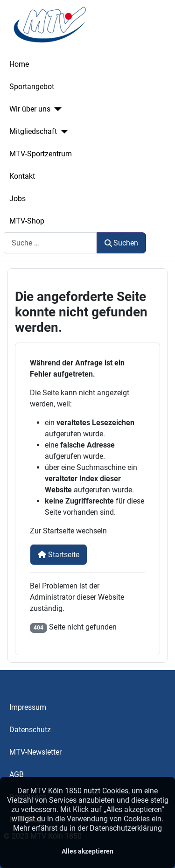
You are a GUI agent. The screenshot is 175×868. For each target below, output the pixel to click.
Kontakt (22, 176)
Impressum (28, 707)
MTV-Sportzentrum (41, 154)
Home (19, 64)
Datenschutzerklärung (126, 828)
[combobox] (50, 243)
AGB (17, 774)
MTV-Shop (27, 221)
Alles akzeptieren (87, 851)
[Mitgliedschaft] (63, 132)
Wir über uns (30, 109)
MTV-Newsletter (35, 752)
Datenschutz (30, 730)
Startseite (59, 555)
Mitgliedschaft (33, 131)
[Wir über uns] (56, 109)
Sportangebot (32, 87)
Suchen (121, 243)
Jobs (17, 199)
